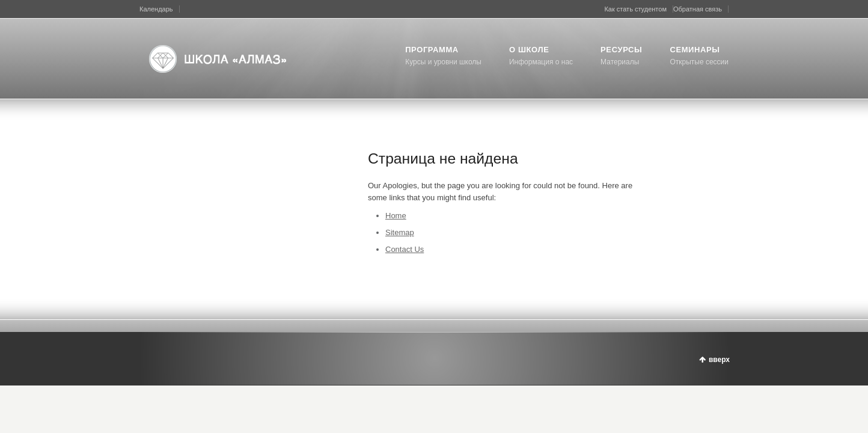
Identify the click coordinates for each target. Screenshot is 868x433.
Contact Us (405, 249)
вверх (719, 360)
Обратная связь (698, 9)
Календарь (156, 9)
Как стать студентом (635, 9)
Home (396, 216)
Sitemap (400, 232)
